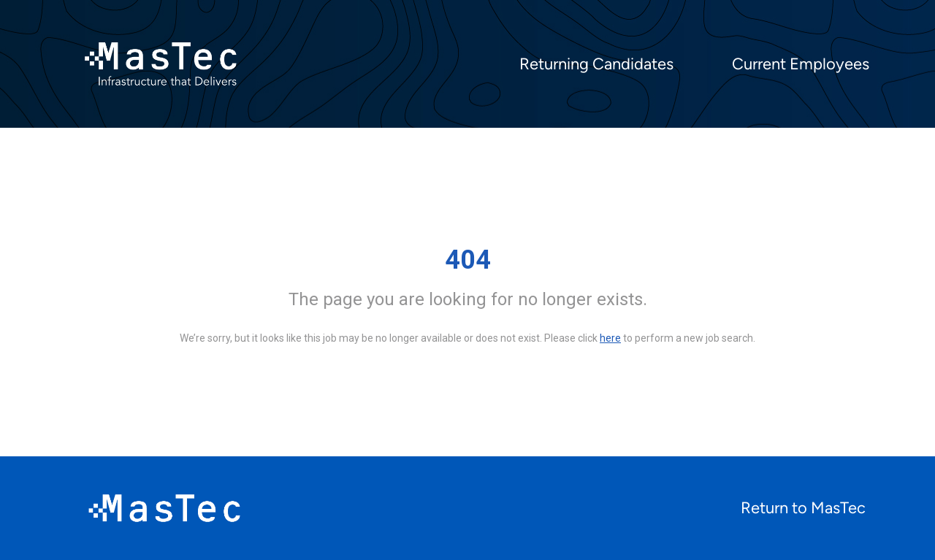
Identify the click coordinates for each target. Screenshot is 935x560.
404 (468, 260)
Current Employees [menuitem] (801, 64)
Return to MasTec (803, 508)
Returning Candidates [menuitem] (596, 64)
